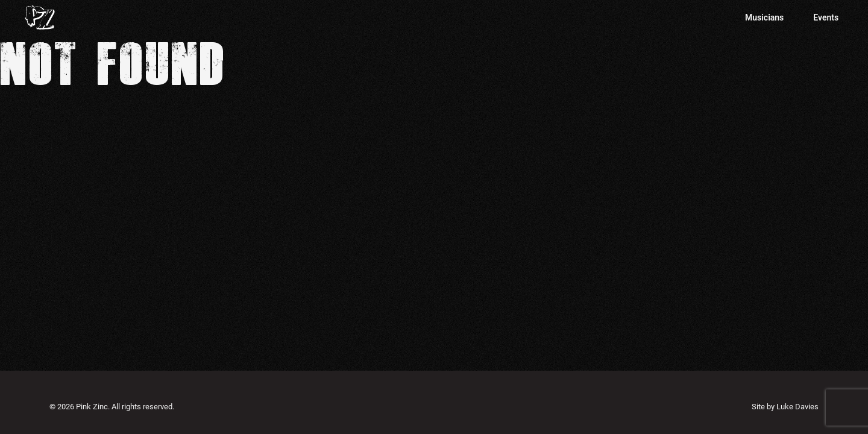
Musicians (764, 17)
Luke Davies (797, 407)
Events (826, 17)
